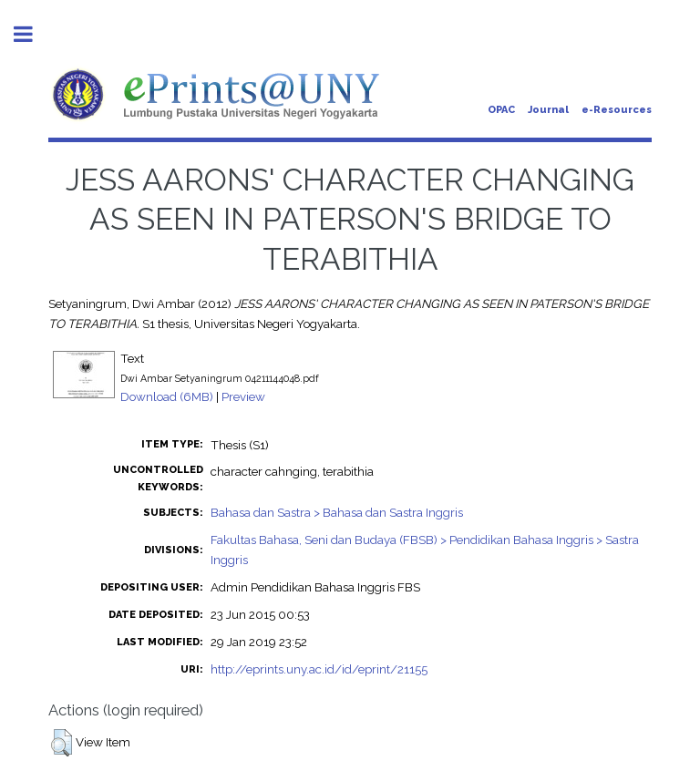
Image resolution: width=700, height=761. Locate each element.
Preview (243, 396)
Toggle (33, 34)
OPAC (501, 110)
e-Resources (617, 110)
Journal (548, 110)
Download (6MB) (167, 396)
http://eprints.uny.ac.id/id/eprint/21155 (319, 669)
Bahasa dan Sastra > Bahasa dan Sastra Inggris (337, 512)
